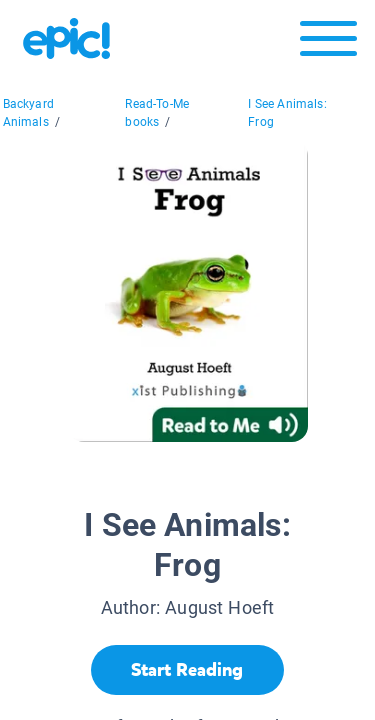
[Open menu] (328, 43)
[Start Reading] (187, 670)
